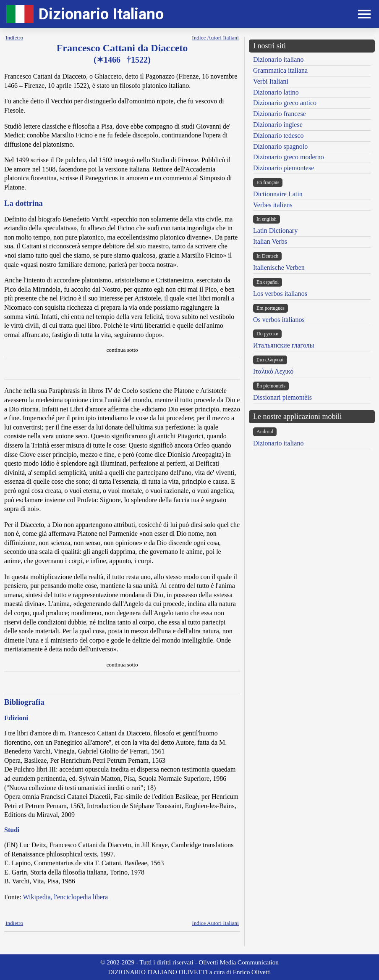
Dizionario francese (280, 114)
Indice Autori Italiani (215, 38)
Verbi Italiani (271, 81)
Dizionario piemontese (284, 168)
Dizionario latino (276, 92)
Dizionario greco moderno (289, 157)
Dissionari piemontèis (282, 397)
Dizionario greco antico (285, 103)
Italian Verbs (270, 241)
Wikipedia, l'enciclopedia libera (66, 897)
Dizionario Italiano (101, 14)
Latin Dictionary (275, 231)
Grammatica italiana (280, 70)
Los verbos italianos (280, 294)
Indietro (14, 38)
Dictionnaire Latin (278, 194)
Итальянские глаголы (284, 345)
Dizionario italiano (278, 59)
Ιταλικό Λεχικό (273, 371)
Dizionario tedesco (278, 136)
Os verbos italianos (279, 320)
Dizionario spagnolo (280, 146)
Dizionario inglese (278, 125)
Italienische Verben (279, 267)
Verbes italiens (273, 205)
